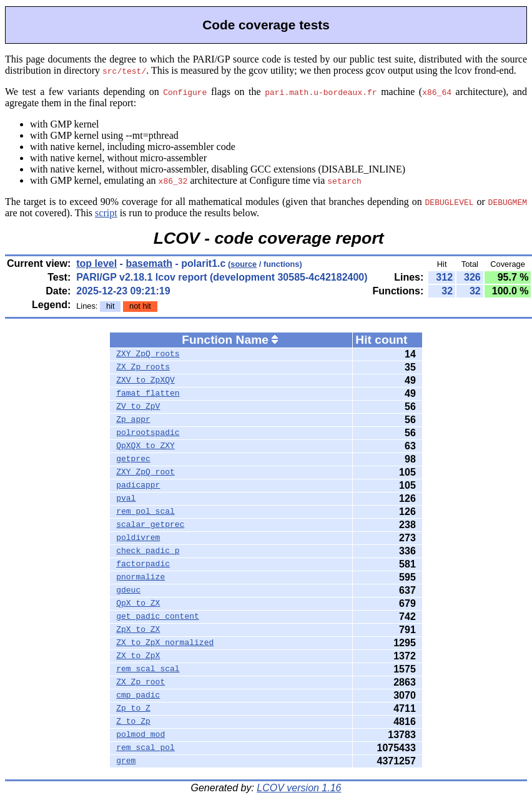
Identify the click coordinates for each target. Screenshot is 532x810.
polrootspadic (148, 433)
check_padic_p (148, 551)
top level (96, 263)
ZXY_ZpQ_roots (148, 354)
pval (126, 499)
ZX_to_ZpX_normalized (165, 643)
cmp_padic (138, 696)
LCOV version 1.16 (299, 788)
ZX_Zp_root (140, 682)
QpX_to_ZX (138, 604)
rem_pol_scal (145, 512)
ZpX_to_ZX (138, 630)
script (106, 213)
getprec (133, 459)
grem (126, 761)
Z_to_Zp (133, 722)
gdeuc (128, 591)
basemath (149, 263)
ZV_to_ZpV (138, 407)
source (244, 264)
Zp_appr (133, 420)
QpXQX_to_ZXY (145, 446)
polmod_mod (140, 735)
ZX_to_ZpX (138, 656)
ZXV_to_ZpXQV (145, 381)
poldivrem (138, 538)
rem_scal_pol (145, 748)
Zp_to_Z (133, 709)
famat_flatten (148, 394)
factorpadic (143, 564)
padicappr (138, 486)
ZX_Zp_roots (143, 367)
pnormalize (140, 577)
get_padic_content (158, 617)
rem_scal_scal (148, 669)
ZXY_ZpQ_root (145, 472)
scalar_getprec (150, 525)
